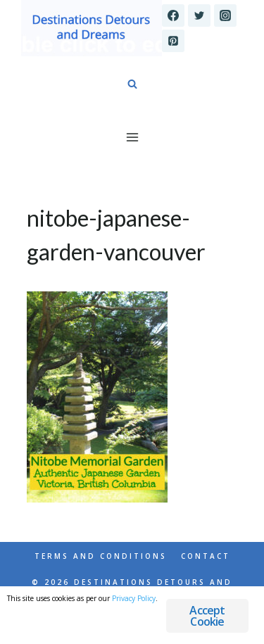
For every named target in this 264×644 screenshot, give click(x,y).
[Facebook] (173, 15)
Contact (206, 556)
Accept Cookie (207, 616)
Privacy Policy (134, 598)
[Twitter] (199, 15)
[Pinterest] (173, 41)
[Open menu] (132, 137)
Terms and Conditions (101, 556)
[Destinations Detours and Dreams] (92, 28)
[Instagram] (225, 15)
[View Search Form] (132, 84)
